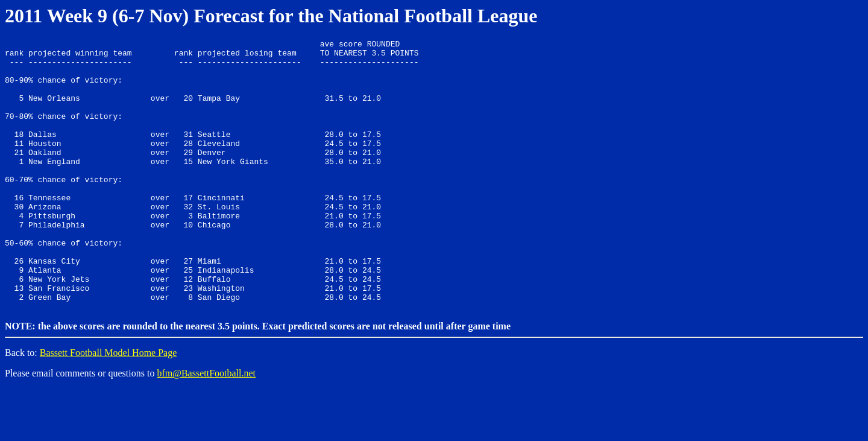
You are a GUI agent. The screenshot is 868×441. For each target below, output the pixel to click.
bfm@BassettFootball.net (206, 426)
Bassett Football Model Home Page (108, 405)
